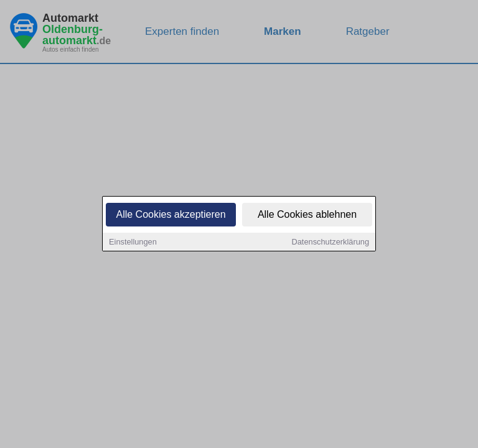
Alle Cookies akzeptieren (171, 216)
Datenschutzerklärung (330, 243)
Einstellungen (133, 243)
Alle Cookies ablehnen (307, 216)
